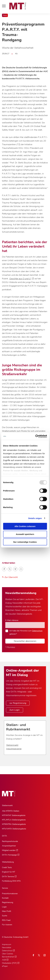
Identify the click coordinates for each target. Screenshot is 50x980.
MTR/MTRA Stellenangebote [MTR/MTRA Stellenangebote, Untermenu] (14, 824)
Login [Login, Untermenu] (4, 907)
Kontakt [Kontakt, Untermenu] (5, 898)
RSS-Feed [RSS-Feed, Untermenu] (6, 920)
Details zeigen (35, 518)
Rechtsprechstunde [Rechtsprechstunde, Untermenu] (10, 841)
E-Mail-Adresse (12, 620)
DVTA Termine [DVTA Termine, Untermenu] (8, 877)
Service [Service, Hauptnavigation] (5, 888)
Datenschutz (37, 631)
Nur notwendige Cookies (25, 542)
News (5, 15)
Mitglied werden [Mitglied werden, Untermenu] (9, 850)
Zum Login (15, 710)
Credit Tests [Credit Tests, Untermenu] (7, 867)
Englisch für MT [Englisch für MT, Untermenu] (9, 872)
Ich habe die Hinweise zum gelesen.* (26, 632)
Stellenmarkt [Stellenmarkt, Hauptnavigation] (7, 805)
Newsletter (7, 948)
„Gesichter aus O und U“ (20, 279)
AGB (4, 960)
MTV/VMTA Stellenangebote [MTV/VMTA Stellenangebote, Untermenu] (14, 829)
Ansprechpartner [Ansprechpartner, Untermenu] (9, 846)
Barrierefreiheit (8, 957)
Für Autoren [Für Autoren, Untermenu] (7, 925)
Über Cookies (8, 954)
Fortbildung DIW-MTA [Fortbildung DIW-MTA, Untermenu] (11, 881)
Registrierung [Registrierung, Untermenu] (8, 902)
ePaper (5, 966)
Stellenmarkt (12, 745)
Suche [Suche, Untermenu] (5, 916)
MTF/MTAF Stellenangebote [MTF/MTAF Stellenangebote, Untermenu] (14, 815)
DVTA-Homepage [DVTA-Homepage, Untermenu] (9, 855)
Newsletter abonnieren (25, 641)
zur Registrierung (18, 703)
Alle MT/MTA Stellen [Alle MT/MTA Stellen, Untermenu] (11, 811)
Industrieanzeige (14, 749)
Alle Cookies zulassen (25, 526)
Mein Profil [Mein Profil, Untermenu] (7, 911)
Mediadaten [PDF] (9, 963)
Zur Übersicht (10, 577)
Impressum (7, 944)
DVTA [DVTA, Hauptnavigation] (4, 836)
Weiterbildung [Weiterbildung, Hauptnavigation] (8, 862)
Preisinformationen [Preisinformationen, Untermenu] (10, 894)
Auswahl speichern (25, 534)
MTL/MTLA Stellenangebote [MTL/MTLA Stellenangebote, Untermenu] (14, 820)
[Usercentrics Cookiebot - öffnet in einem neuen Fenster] (36, 436)
